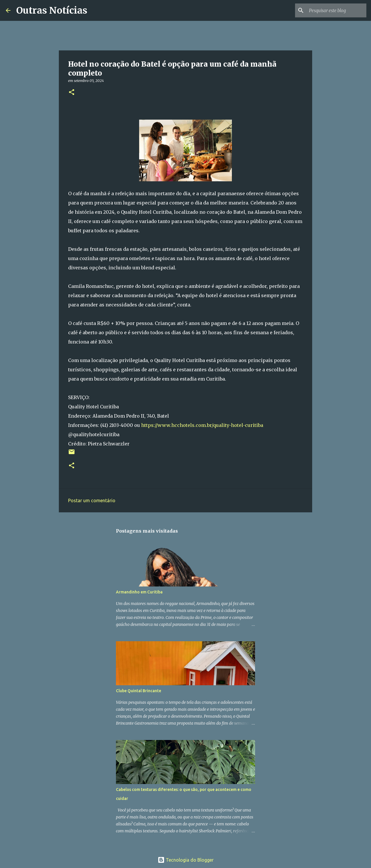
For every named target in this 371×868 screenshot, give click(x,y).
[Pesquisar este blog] (336, 10)
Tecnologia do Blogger (186, 860)
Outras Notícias (52, 10)
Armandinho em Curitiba (139, 592)
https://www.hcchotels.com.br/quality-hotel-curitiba (202, 425)
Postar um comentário (92, 500)
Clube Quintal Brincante (139, 691)
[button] (72, 93)
